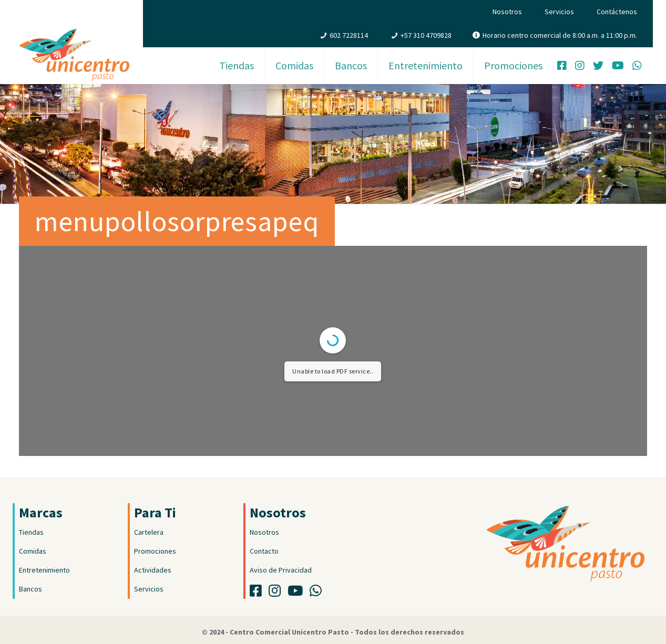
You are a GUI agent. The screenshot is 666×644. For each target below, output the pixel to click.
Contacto (264, 551)
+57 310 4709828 (426, 35)
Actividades (153, 570)
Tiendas (31, 532)
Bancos (30, 589)
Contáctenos (617, 12)
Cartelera (149, 532)
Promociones (155, 551)
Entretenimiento (44, 570)
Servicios (559, 12)
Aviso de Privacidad (281, 570)
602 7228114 (349, 35)
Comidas (33, 551)
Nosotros (507, 12)
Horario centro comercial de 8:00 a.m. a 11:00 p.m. (560, 35)
